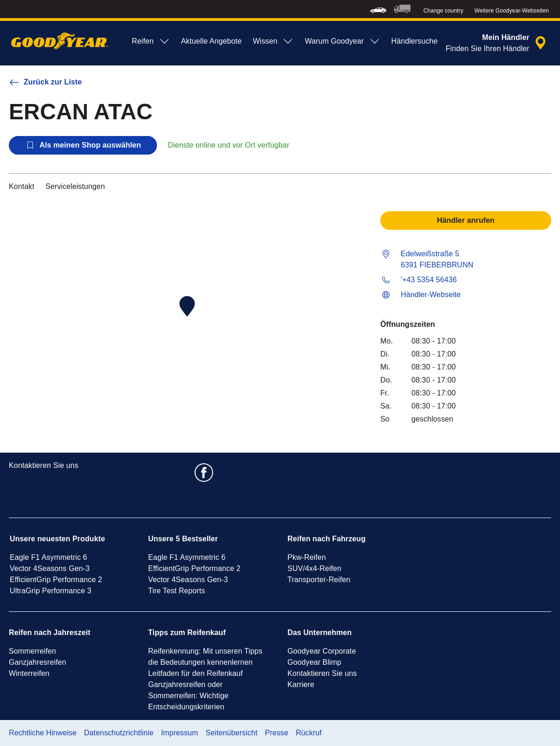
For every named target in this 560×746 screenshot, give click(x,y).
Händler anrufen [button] (466, 220)
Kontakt (22, 186)
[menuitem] (378, 9)
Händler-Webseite (431, 295)
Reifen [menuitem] (151, 41)
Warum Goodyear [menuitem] (342, 41)
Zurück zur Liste (45, 82)
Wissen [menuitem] (273, 41)
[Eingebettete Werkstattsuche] (497, 43)
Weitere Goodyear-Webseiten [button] (512, 11)
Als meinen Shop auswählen (83, 145)
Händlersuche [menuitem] (415, 41)
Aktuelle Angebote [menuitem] (212, 41)
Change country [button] (443, 11)
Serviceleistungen (75, 186)
